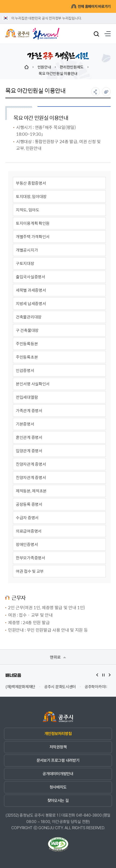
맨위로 (58, 657)
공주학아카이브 (97, 687)
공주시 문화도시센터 (60, 687)
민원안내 (44, 67)
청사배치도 (58, 787)
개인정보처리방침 (58, 734)
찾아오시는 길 (58, 801)
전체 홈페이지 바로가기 (91, 6)
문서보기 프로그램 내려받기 (58, 760)
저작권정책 (58, 747)
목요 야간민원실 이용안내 (58, 73)
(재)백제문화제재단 (20, 687)
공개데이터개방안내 (58, 774)
